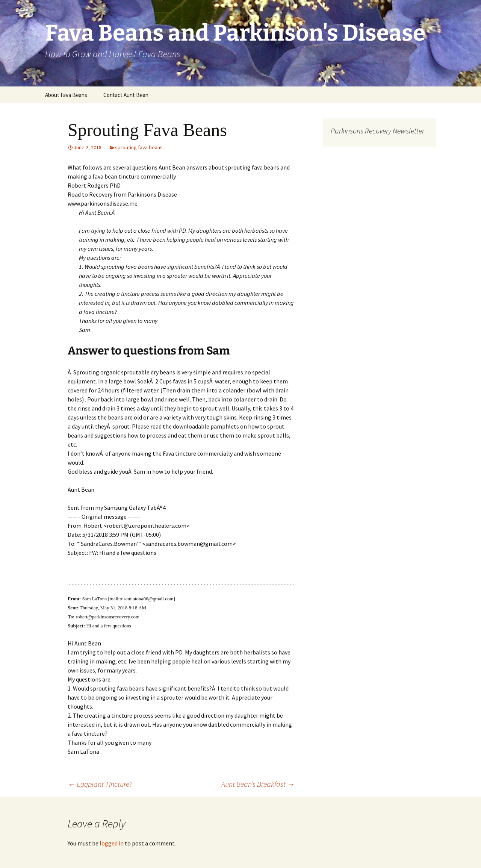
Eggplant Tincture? (100, 784)
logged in (112, 843)
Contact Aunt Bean (126, 95)
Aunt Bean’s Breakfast (258, 784)
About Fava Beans (66, 95)
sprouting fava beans (139, 147)
